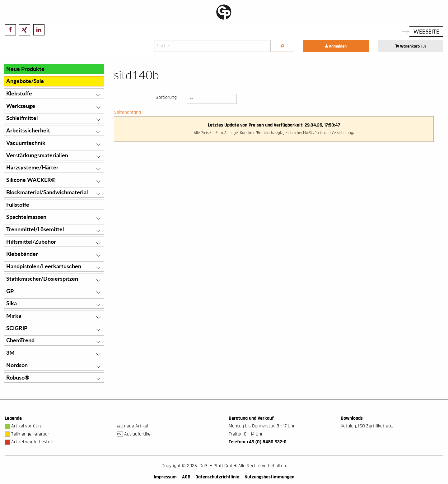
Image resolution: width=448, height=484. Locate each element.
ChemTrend (20, 340)
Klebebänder (22, 254)
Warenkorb (411, 46)
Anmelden (336, 46)
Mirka (14, 316)
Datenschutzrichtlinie (217, 477)
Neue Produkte (25, 69)
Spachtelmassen (26, 217)
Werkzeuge (21, 106)
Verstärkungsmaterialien (37, 155)
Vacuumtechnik (26, 143)
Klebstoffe (19, 93)
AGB (186, 477)
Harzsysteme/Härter (32, 167)
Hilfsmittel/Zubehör (31, 242)
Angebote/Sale (25, 81)
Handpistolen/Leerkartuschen (44, 266)
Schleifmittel (22, 118)
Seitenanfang (127, 112)
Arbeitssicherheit (28, 130)
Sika (12, 303)
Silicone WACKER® (31, 180)
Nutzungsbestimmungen (269, 477)
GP (10, 291)
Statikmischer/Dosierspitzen (42, 279)
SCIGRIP (17, 328)
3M (10, 353)
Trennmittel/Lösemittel (35, 229)
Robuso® (18, 378)
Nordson (17, 365)
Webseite (426, 32)
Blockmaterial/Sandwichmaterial (47, 192)
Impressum (165, 477)
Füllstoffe (18, 205)
